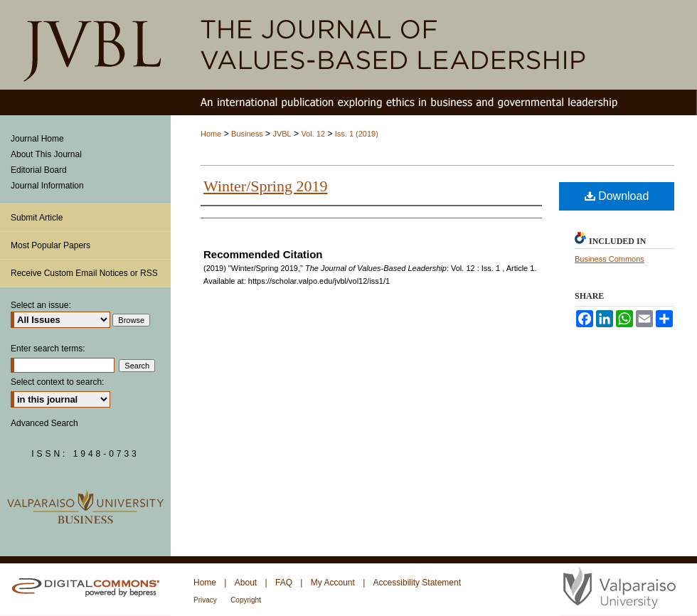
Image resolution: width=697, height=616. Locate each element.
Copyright (246, 600)
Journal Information (47, 186)
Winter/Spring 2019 (266, 186)
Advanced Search (44, 423)
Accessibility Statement (417, 583)
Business (247, 134)
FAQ (284, 583)
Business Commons (610, 259)
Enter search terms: (48, 349)
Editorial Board (39, 170)
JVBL (282, 134)
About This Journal (46, 154)
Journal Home (37, 139)
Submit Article (37, 218)
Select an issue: (41, 305)
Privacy (205, 600)
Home (211, 134)
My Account (333, 583)
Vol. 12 (313, 134)
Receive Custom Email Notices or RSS (84, 273)
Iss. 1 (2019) (357, 134)
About (246, 583)
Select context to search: (57, 382)
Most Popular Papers (50, 245)
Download (617, 196)
